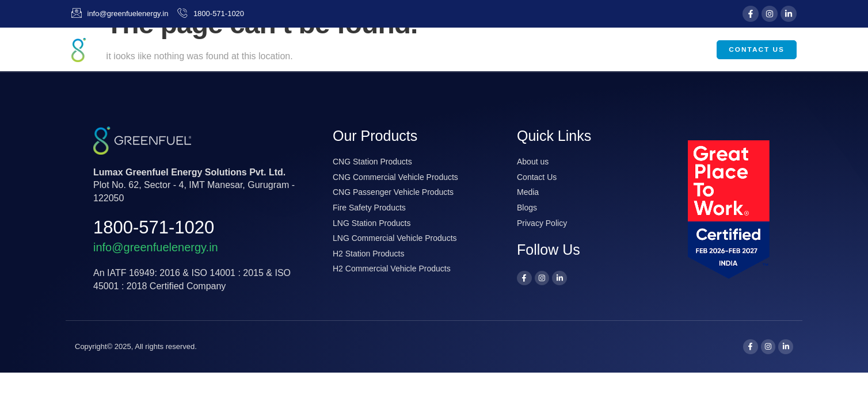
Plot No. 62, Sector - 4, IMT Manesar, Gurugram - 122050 (194, 185)
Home (393, 49)
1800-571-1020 (154, 227)
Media (621, 50)
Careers (680, 49)
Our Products (542, 50)
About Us (453, 50)
